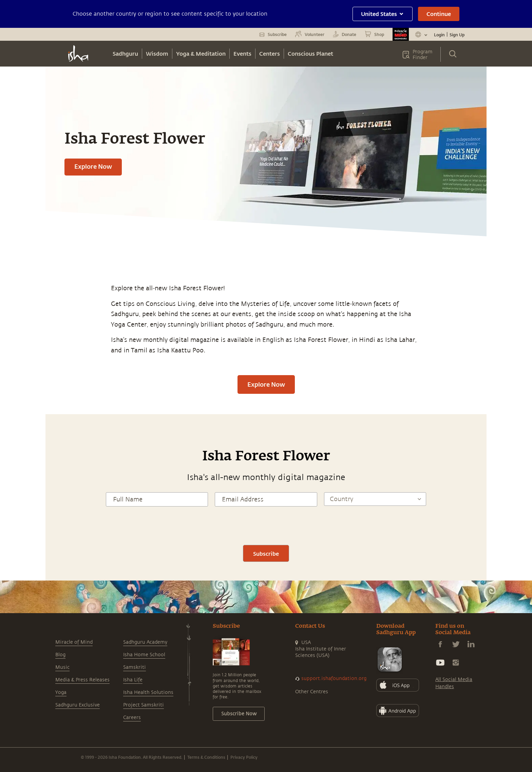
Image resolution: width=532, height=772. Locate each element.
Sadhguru (125, 53)
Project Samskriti (144, 705)
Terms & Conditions (206, 757)
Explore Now (93, 166)
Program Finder (423, 55)
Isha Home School (144, 655)
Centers (270, 53)
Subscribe (266, 554)
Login (439, 35)
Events (242, 53)
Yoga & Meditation (201, 53)
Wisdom (157, 53)
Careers (132, 718)
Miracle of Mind (74, 642)
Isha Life (133, 680)
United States (383, 14)
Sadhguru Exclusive (78, 705)
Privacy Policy (244, 757)
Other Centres (312, 692)
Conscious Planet (310, 53)
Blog (60, 655)
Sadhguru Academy (145, 642)
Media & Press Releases (82, 680)
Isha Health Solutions (148, 692)
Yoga (61, 692)
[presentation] (266, 525)
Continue (439, 14)
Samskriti (135, 667)
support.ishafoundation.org (334, 678)
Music (62, 667)
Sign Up (457, 35)
